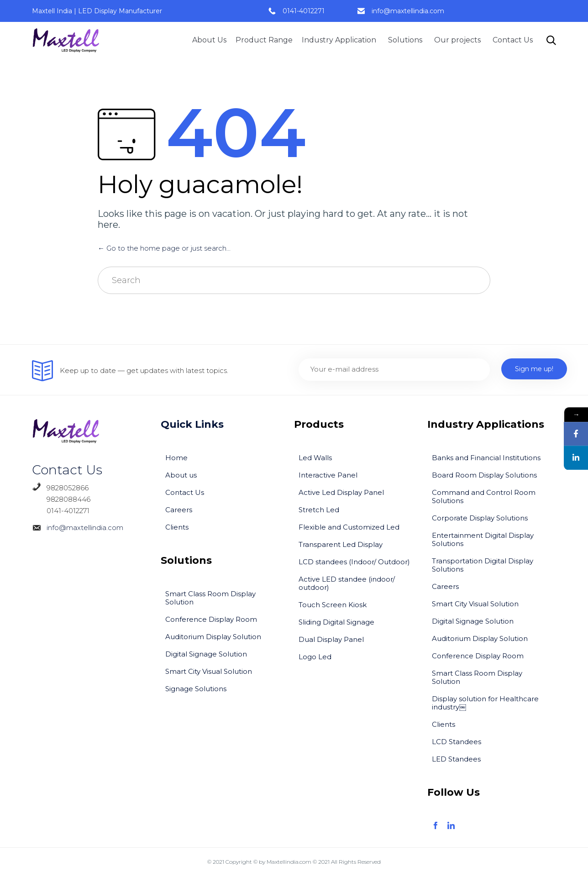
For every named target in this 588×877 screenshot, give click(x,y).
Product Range (264, 40)
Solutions (407, 40)
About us (181, 475)
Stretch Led (319, 510)
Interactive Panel (328, 475)
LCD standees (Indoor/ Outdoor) (354, 562)
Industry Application (340, 40)
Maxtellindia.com (289, 862)
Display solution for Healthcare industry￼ (485, 703)
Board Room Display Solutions (484, 475)
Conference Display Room (211, 619)
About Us (209, 40)
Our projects (459, 40)
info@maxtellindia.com (408, 11)
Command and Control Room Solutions (484, 496)
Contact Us (513, 40)
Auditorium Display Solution (213, 637)
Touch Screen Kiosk (333, 605)
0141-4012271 (304, 11)
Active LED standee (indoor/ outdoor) (347, 583)
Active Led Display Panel (341, 492)
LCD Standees (457, 742)
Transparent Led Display (341, 544)
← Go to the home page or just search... (164, 248)
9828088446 (61, 499)
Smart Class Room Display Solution (210, 598)
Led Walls (315, 458)
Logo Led (315, 657)
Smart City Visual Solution (209, 671)
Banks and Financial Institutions (486, 458)
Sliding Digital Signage (336, 622)
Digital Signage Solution (206, 654)
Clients (177, 527)
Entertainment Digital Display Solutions (483, 539)
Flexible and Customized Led (349, 527)
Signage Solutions (196, 689)
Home (176, 458)
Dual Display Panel (331, 639)
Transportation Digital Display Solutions (483, 565)
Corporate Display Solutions (480, 518)
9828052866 (68, 488)
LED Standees (456, 759)
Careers (179, 510)
